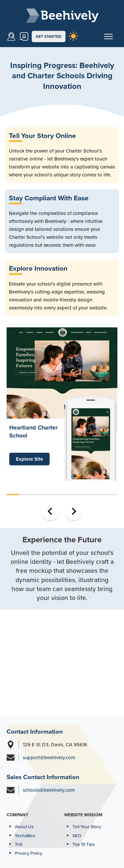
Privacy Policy (29, 853)
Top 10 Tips (83, 844)
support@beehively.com (49, 758)
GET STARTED (49, 36)
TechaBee (25, 835)
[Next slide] (74, 511)
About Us (24, 827)
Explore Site (29, 459)
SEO (77, 835)
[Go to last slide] (50, 511)
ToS (19, 844)
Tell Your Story (87, 827)
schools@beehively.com (49, 790)
